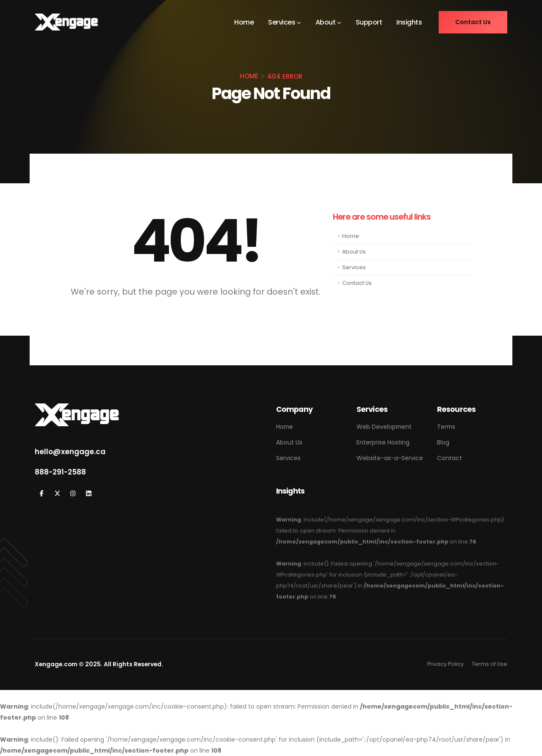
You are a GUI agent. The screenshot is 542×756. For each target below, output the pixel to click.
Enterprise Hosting (383, 442)
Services (282, 22)
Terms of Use (489, 664)
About (326, 22)
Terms (446, 427)
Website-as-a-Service (390, 458)
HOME (249, 76)
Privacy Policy (445, 664)
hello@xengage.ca (70, 452)
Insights (409, 22)
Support (369, 22)
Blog (443, 442)
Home (244, 22)
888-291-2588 (60, 472)
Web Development (384, 427)
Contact (449, 458)
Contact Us (357, 283)
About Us (354, 252)
